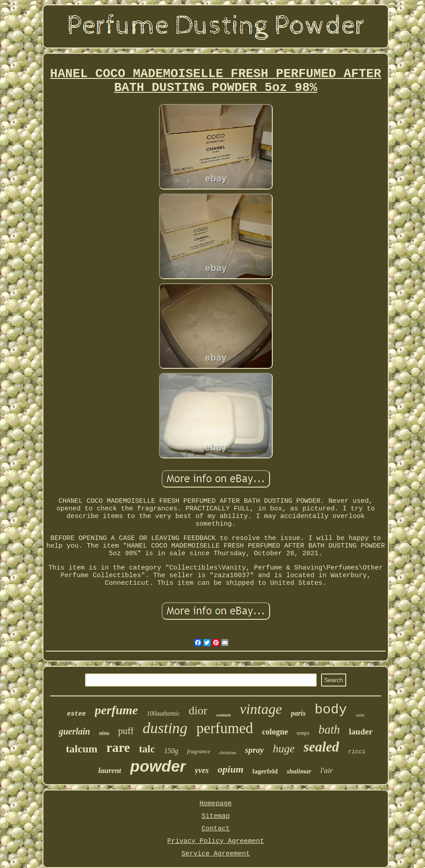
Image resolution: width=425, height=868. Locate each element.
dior (198, 710)
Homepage (215, 804)
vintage (261, 709)
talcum (82, 749)
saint (360, 715)
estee (77, 714)
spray (254, 750)
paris (298, 713)
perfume (116, 710)
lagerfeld (265, 771)
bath (329, 730)
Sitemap (216, 816)
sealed (321, 747)
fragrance (199, 751)
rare (118, 747)
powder (158, 766)
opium (230, 769)
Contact (216, 829)
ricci (357, 752)
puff (126, 731)
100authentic (163, 714)
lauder (361, 732)
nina (104, 733)
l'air (326, 771)
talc (147, 749)
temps (303, 733)
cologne (275, 732)
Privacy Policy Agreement (215, 841)
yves (202, 770)
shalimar (299, 771)
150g (171, 751)
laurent (110, 771)
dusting (165, 728)
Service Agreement (216, 854)
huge (284, 749)
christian (228, 752)
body (331, 710)
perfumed (225, 728)
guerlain (74, 731)
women (223, 715)
